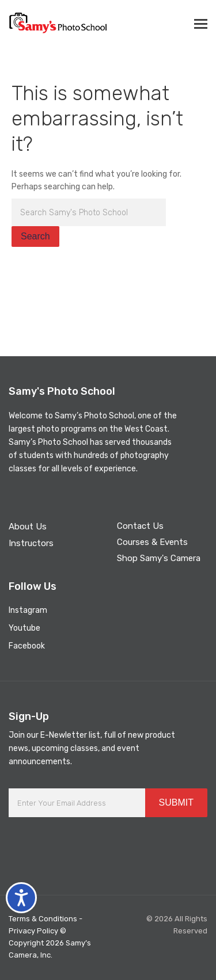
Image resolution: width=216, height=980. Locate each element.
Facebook (27, 646)
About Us (28, 527)
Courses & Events (152, 542)
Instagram (28, 610)
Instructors (31, 543)
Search (35, 236)
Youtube (24, 628)
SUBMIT (176, 802)
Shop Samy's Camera (159, 558)
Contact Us (140, 526)
